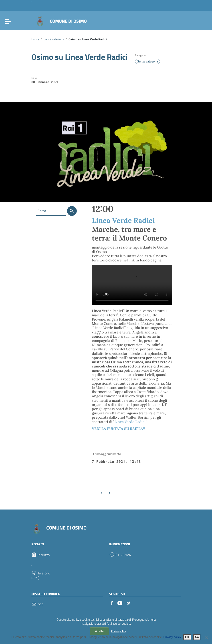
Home (35, 39)
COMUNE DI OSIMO (68, 21)
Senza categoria (54, 39)
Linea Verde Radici (123, 220)
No (197, 637)
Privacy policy (172, 637)
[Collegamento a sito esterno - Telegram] (128, 603)
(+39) (35, 578)
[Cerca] (72, 211)
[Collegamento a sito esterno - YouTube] (120, 603)
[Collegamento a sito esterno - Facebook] (112, 603)
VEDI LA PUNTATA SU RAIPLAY (119, 429)
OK (187, 637)
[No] (206, 638)
